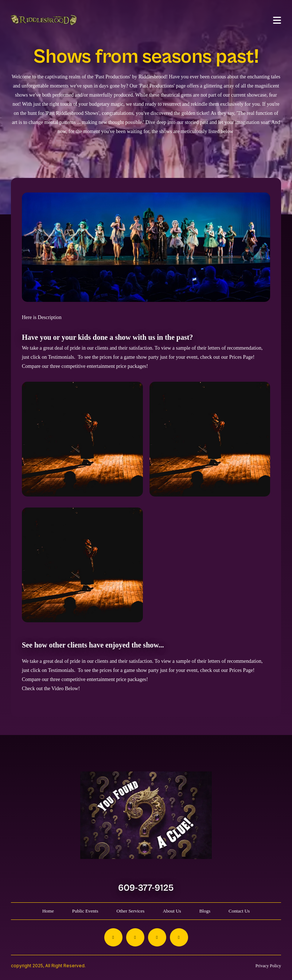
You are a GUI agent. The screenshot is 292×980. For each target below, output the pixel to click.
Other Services (131, 911)
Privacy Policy (268, 966)
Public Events (85, 911)
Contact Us (239, 911)
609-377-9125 (146, 888)
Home (48, 911)
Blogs (205, 911)
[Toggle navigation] (277, 20)
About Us (172, 911)
